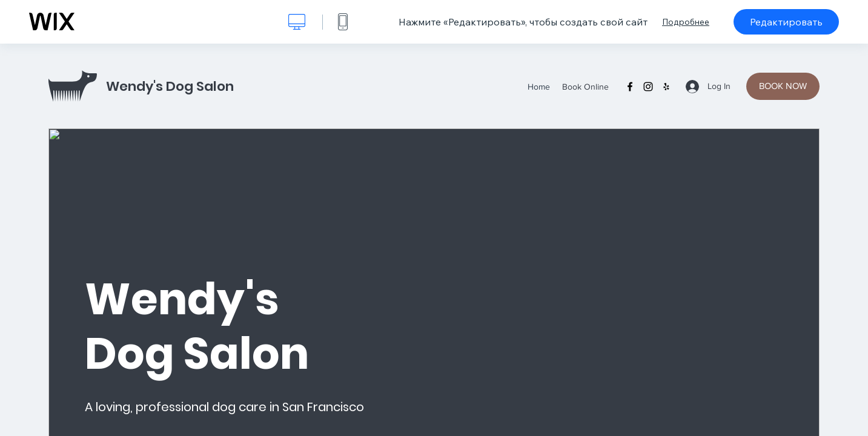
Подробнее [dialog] (686, 22)
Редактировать (786, 22)
